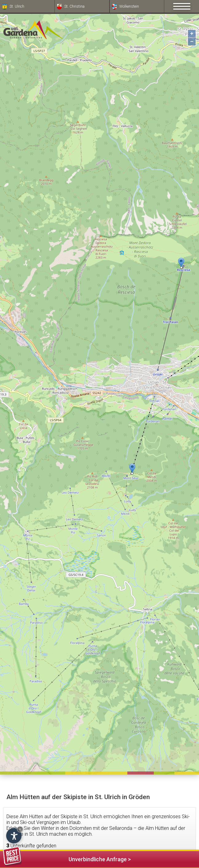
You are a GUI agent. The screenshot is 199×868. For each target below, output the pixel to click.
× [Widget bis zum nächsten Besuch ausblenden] (20, 829)
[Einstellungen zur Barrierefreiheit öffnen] (14, 836)
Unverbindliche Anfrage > (67, 858)
